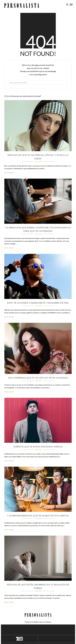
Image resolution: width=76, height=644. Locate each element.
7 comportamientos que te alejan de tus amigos (38, 516)
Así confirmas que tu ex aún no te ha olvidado (38, 378)
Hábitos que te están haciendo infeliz (38, 447)
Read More (9, 173)
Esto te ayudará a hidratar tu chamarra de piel (38, 303)
